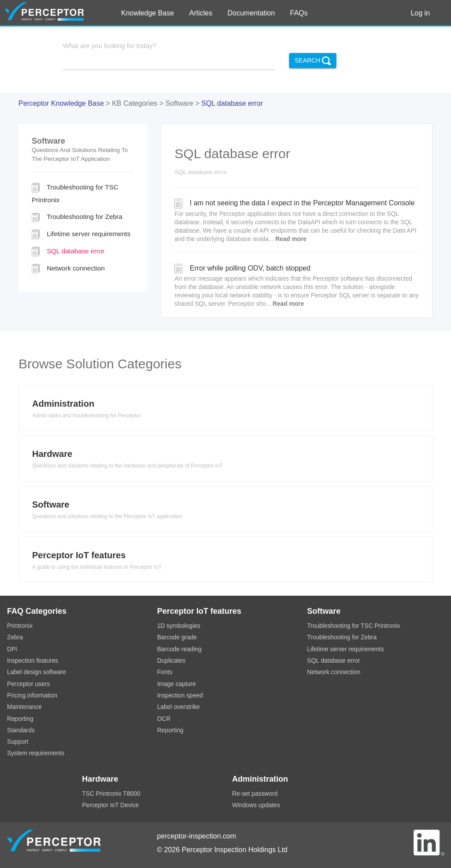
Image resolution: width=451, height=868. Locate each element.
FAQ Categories (37, 611)
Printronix (20, 626)
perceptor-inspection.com (196, 836)
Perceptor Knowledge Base (61, 103)
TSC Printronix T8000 (111, 794)
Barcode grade (177, 637)
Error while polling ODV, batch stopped (297, 286)
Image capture (177, 684)
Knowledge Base (148, 13)
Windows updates (256, 805)
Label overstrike (179, 707)
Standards (21, 730)
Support (18, 742)
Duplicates (171, 661)
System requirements (36, 753)
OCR (164, 719)
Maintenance (24, 707)
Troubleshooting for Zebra (77, 217)
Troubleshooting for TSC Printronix (75, 193)
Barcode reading (179, 649)
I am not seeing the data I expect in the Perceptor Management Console (297, 221)
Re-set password (255, 794)
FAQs (299, 13)
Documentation (251, 13)
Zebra (15, 637)
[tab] (225, 410)
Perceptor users (28, 684)
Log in (420, 13)
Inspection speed (180, 696)
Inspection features (33, 661)
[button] (225, 410)
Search (313, 61)
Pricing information (32, 696)
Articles (201, 13)
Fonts (165, 672)
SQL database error (232, 103)
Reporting (20, 719)
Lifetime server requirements (81, 234)
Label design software (37, 672)
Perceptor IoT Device (110, 805)
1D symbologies (179, 626)
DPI (12, 649)
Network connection (68, 269)
